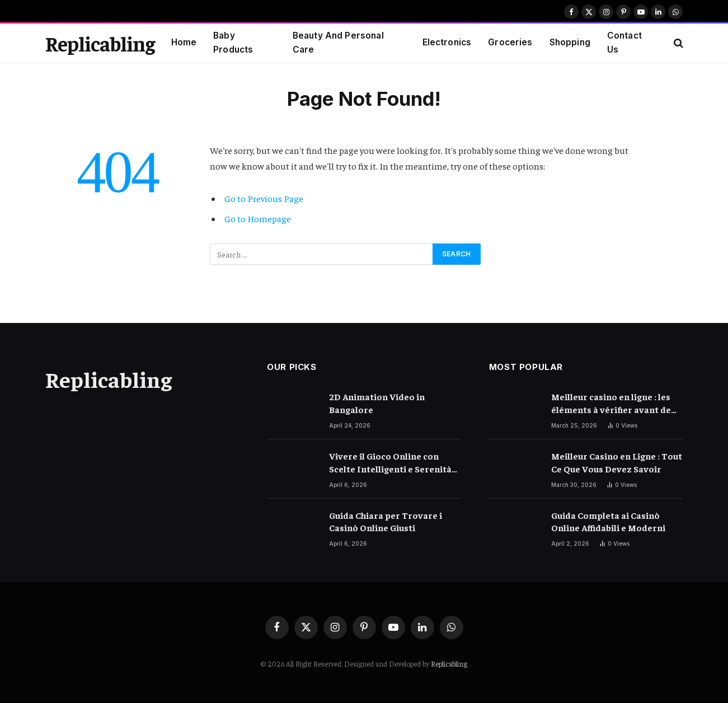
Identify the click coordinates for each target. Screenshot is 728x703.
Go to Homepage (258, 219)
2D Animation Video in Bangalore (377, 403)
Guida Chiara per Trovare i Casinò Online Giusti (386, 521)
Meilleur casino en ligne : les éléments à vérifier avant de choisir (611, 403)
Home (184, 42)
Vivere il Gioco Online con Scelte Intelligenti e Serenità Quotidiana (390, 463)
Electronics (447, 42)
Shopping (570, 42)
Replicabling (449, 664)
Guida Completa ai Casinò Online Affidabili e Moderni (608, 521)
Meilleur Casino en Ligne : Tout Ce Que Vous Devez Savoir (617, 462)
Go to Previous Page (264, 198)
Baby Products (233, 43)
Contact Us (624, 43)
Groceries (510, 42)
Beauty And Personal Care (338, 43)
